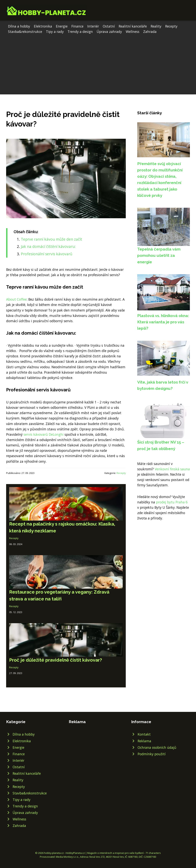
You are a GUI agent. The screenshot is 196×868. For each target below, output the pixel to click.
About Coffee (16, 299)
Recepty (171, 26)
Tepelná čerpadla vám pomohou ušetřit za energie (159, 256)
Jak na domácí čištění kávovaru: (48, 246)
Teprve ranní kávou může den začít (51, 239)
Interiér (93, 26)
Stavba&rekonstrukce (25, 32)
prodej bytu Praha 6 (172, 502)
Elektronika (43, 26)
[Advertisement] (98, 63)
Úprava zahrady (109, 32)
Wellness (133, 32)
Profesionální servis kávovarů (47, 254)
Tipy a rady (55, 32)
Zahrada (150, 32)
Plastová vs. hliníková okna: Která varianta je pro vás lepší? (163, 322)
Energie (62, 26)
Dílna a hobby (19, 26)
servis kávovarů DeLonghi (44, 434)
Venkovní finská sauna (172, 469)
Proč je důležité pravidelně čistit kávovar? (56, 660)
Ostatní (109, 26)
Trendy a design (80, 32)
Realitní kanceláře (133, 26)
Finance (77, 26)
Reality (156, 26)
